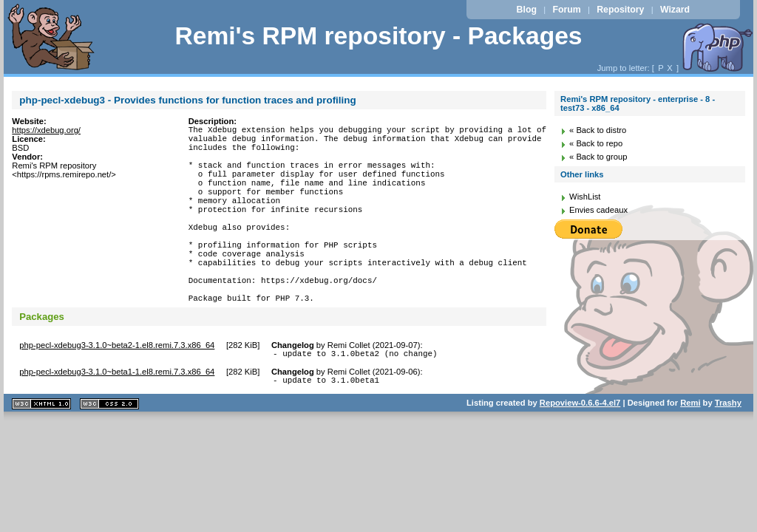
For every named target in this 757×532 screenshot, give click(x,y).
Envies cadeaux (598, 210)
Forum (566, 10)
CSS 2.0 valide (109, 453)
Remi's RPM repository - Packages (378, 36)
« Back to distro (598, 130)
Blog (527, 10)
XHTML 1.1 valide (41, 453)
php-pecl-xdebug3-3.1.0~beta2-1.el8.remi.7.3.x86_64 (117, 389)
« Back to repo (596, 143)
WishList (585, 197)
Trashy (728, 451)
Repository (620, 10)
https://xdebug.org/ (46, 130)
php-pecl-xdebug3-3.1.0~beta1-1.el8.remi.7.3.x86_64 (117, 418)
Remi (690, 451)
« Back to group (598, 157)
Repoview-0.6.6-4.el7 (580, 451)
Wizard (675, 10)
